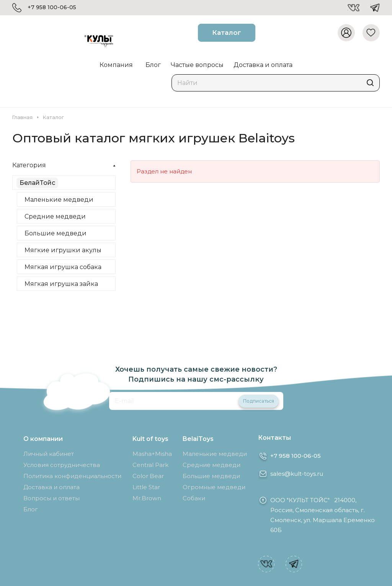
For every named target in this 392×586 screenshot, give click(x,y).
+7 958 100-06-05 (52, 7)
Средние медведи (55, 216)
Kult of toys (150, 439)
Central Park (150, 465)
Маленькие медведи (59, 200)
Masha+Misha (152, 454)
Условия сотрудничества (62, 465)
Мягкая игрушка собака (63, 267)
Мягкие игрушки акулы (63, 250)
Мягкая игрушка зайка (61, 284)
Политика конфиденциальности (72, 476)
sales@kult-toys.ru (297, 474)
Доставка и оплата (51, 487)
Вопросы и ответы (51, 498)
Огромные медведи (214, 487)
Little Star (146, 487)
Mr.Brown (147, 498)
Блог (31, 509)
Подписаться (259, 401)
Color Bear (148, 476)
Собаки (194, 498)
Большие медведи (56, 233)
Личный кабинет (49, 454)
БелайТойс (37, 183)
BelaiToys (198, 439)
